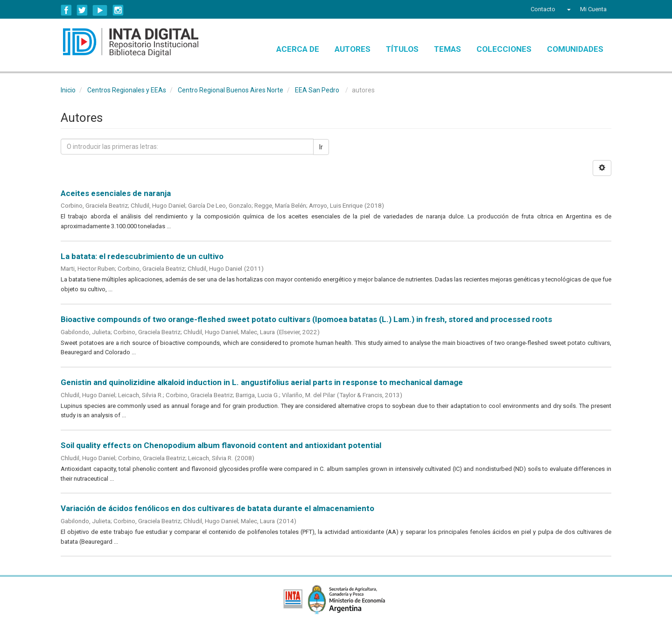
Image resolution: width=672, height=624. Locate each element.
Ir (321, 147)
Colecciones (504, 49)
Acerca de (298, 49)
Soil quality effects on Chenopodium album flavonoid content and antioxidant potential (221, 445)
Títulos (402, 49)
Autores (353, 49)
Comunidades (575, 49)
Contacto (543, 9)
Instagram (118, 10)
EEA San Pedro (317, 90)
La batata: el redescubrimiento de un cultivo (142, 256)
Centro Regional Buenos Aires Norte (231, 90)
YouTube (100, 10)
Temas (448, 49)
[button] (568, 9)
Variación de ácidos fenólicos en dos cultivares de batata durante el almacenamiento (217, 508)
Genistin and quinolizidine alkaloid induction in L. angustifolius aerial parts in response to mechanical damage (262, 382)
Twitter (82, 10)
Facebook (66, 10)
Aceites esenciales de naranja (116, 193)
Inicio (68, 90)
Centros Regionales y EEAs (127, 90)
